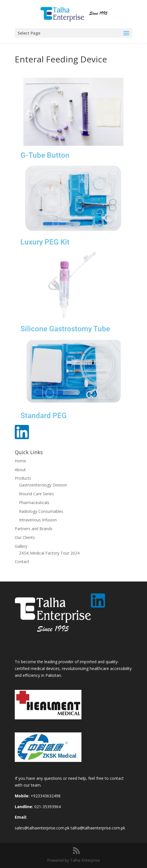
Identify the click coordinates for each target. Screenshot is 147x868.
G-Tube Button (45, 155)
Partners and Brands (34, 529)
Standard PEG (44, 416)
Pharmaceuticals (34, 503)
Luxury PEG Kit (45, 242)
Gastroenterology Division (43, 485)
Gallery (21, 546)
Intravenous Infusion (38, 520)
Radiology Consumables (41, 511)
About (20, 470)
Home (20, 461)
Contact (22, 562)
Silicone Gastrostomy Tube (65, 329)
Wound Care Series (36, 494)
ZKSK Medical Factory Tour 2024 (49, 553)
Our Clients (25, 537)
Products (23, 478)
